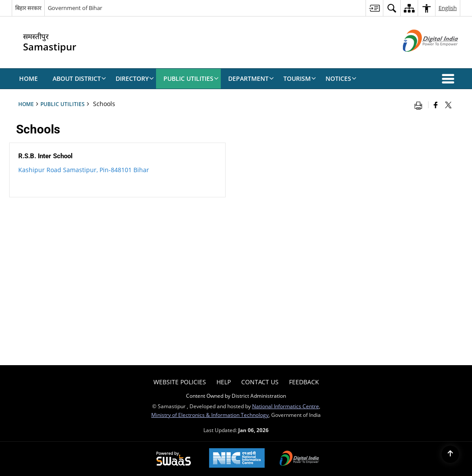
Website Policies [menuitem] (180, 382)
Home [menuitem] (28, 78)
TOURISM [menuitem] (300, 78)
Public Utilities (63, 104)
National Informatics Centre (286, 406)
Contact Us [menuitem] (260, 382)
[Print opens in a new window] (420, 105)
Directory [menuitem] (135, 78)
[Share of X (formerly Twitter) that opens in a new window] (448, 105)
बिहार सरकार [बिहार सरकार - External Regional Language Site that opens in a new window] (28, 8)
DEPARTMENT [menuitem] (251, 78)
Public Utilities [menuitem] (191, 78)
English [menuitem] (448, 8)
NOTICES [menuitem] (341, 78)
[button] (450, 79)
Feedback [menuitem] (304, 382)
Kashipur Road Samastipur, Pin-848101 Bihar (84, 170)
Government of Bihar (75, 8)
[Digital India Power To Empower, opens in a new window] (299, 459)
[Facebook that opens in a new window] (436, 105)
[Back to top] (450, 454)
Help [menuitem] (224, 382)
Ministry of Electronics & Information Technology (210, 415)
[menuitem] (374, 8)
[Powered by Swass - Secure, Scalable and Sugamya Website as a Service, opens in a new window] (174, 459)
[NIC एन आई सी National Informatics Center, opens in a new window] (237, 459)
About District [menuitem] (79, 78)
